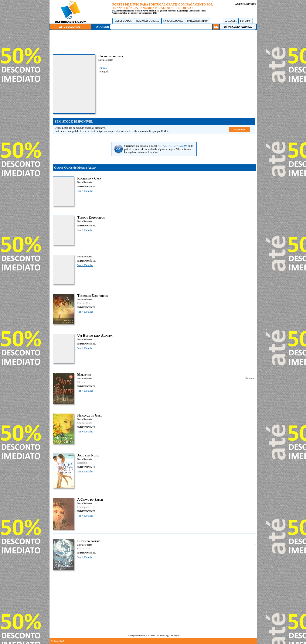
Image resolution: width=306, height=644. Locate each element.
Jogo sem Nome (88, 455)
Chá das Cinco (85, 303)
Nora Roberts (106, 60)
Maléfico (84, 375)
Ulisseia (81, 382)
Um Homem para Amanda (95, 335)
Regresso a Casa (89, 178)
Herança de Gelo (90, 415)
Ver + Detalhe (85, 191)
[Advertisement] (154, 41)
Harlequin (82, 463)
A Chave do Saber (90, 499)
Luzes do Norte (89, 541)
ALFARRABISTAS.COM (173, 146)
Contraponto (84, 507)
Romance (251, 378)
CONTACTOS (249, 4)
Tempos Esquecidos (91, 217)
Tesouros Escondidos (93, 296)
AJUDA (239, 4)
